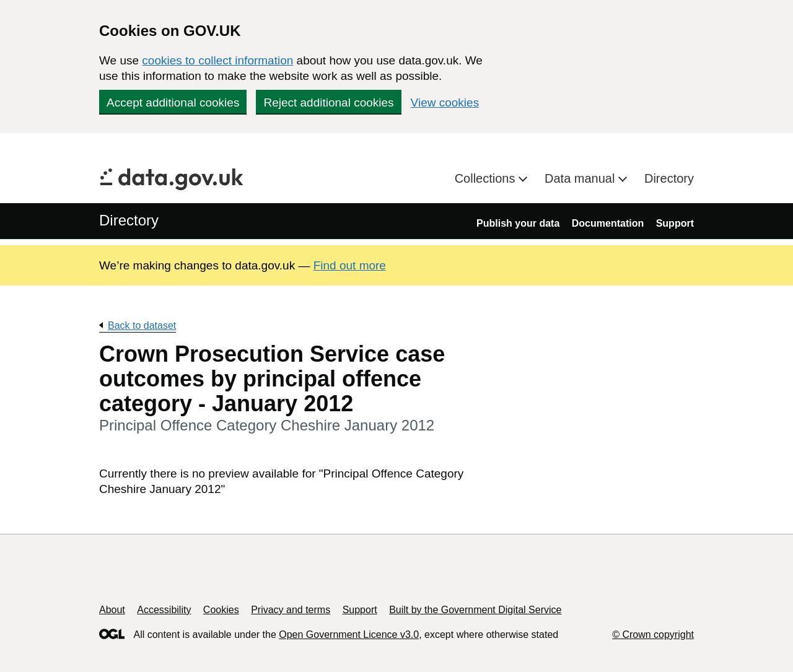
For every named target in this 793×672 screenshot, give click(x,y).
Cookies (221, 610)
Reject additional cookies (328, 103)
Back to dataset (142, 325)
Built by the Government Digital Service (475, 610)
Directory (669, 178)
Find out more (350, 265)
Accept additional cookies (173, 103)
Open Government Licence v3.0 (349, 635)
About (112, 610)
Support (675, 223)
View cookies (445, 103)
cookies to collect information (217, 60)
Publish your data (518, 223)
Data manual (581, 178)
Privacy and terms (291, 610)
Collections (487, 178)
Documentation (608, 223)
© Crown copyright (653, 635)
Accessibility (164, 610)
